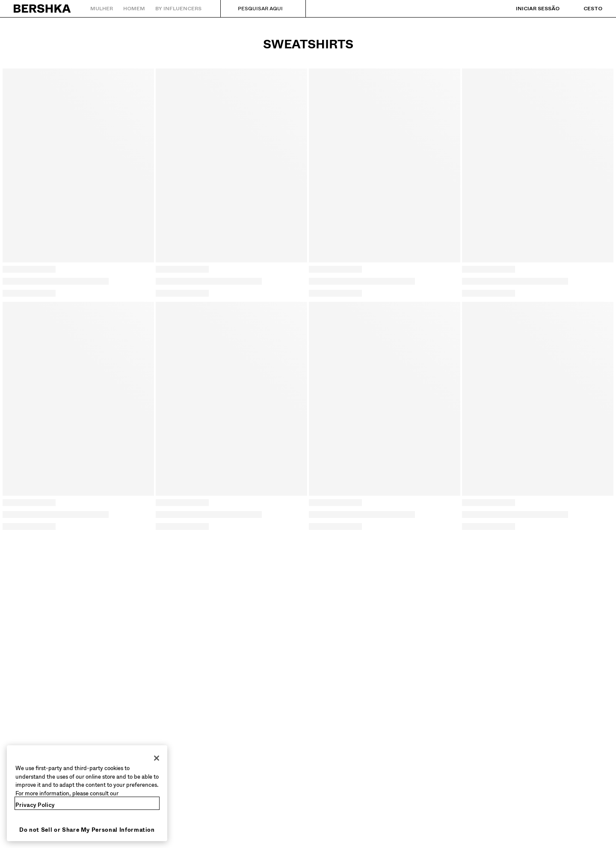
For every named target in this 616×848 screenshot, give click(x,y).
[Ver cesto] (584, 9)
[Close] (157, 758)
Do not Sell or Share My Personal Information (87, 830)
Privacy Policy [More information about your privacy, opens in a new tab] (35, 805)
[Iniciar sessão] (529, 9)
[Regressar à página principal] (43, 9)
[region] (87, 793)
